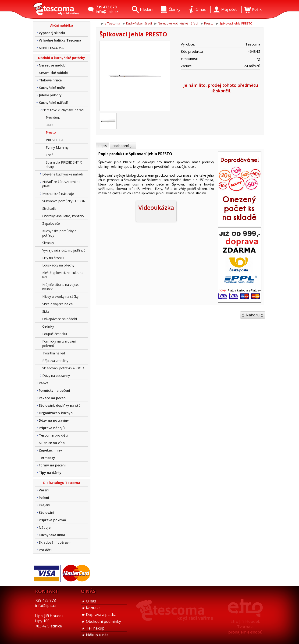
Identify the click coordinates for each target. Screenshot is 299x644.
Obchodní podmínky (103, 621)
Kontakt (93, 608)
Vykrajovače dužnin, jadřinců (64, 250)
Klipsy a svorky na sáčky (60, 296)
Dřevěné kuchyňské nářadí (62, 174)
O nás (91, 601)
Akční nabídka (62, 25)
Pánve (44, 383)
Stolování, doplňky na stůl (60, 405)
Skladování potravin (55, 542)
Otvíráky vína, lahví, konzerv (63, 216)
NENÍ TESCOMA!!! (53, 48)
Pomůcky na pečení (54, 390)
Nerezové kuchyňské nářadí (63, 110)
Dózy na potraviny (56, 376)
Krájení (44, 505)
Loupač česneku (55, 334)
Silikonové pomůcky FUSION (64, 201)
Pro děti (45, 550)
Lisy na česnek (53, 258)
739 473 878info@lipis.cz (107, 9)
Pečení (44, 498)
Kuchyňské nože (52, 88)
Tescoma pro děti (53, 435)
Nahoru (253, 315)
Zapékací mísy (50, 450)
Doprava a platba (101, 615)
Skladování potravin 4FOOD (63, 368)
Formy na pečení (52, 465)
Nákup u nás (97, 635)
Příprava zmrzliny (55, 361)
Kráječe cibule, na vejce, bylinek (61, 287)
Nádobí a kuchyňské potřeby (62, 58)
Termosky (47, 458)
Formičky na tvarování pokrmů (59, 343)
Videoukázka (156, 207)
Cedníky (48, 326)
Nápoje (45, 527)
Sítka (46, 311)
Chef (49, 155)
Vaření (44, 490)
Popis (103, 146)
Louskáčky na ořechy (58, 265)
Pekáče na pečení (53, 398)
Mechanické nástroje (58, 194)
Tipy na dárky (50, 473)
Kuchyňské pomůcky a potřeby (59, 233)
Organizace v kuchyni (56, 413)
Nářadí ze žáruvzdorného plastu (61, 184)
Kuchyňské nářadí (53, 103)
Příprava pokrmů (52, 520)
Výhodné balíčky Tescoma (60, 40)
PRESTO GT (55, 140)
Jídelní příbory (50, 95)
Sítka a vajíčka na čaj (58, 304)
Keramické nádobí (53, 73)
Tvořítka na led (54, 353)
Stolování (46, 513)
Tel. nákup (95, 628)
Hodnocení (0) (123, 146)
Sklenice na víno (52, 443)
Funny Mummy (57, 147)
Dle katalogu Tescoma (62, 483)
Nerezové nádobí (53, 65)
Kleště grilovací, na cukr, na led (63, 275)
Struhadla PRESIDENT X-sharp (64, 164)
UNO (50, 125)
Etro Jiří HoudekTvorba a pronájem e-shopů (245, 627)
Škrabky (48, 243)
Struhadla (49, 208)
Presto (51, 132)
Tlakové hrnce (50, 80)
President (53, 117)
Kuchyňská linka (52, 535)
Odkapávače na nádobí (60, 319)
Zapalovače (51, 223)
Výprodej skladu (52, 33)
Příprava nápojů (52, 428)
